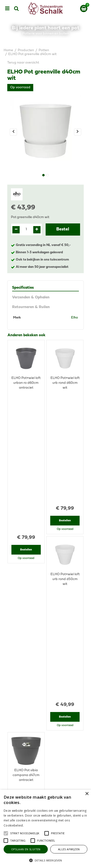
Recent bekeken (21, 528)
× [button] (87, 794)
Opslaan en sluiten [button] (26, 849)
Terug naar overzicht (23, 63)
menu (7, 8)
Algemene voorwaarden (46, 783)
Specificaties (23, 288)
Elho (74, 318)
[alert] (45, 829)
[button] (25, 833)
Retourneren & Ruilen (31, 307)
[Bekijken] (84, 8)
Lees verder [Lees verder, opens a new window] (33, 825)
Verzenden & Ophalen (31, 297)
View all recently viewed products (33, 626)
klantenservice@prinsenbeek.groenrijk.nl (48, 713)
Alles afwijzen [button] (69, 849)
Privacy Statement (45, 788)
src (17, 8)
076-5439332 (47, 708)
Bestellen (26, 415)
